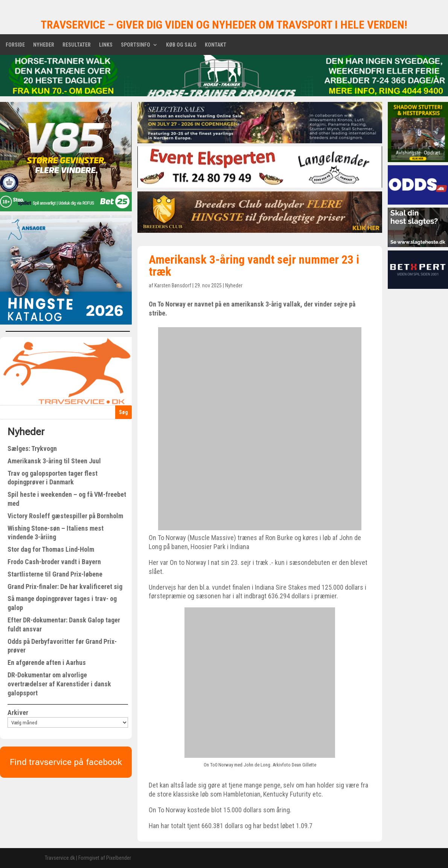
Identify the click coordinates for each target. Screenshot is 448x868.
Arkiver (18, 712)
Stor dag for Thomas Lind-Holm (51, 549)
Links (106, 45)
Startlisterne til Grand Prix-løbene (55, 574)
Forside (15, 45)
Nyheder (44, 45)
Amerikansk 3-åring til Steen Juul (54, 461)
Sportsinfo (136, 45)
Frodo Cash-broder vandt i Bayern (54, 562)
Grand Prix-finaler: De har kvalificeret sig (65, 587)
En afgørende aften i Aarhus (47, 662)
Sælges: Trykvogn (32, 448)
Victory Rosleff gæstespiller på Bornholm (65, 516)
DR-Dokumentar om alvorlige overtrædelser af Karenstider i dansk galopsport (59, 684)
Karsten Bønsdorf (173, 285)
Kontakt (216, 45)
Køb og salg (181, 45)
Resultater (77, 45)
